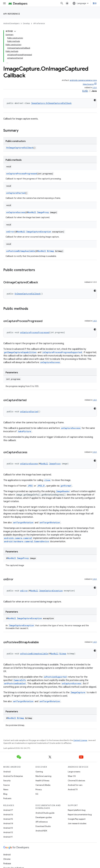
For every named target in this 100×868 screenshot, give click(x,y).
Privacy (39, 789)
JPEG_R (41, 486)
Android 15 (8, 819)
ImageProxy (43, 212)
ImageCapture (78, 692)
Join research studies (77, 823)
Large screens (74, 772)
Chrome (7, 859)
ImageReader (63, 491)
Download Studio (43, 826)
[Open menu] (4, 3)
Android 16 (8, 815)
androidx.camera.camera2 (18, 538)
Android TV (73, 789)
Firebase (7, 864)
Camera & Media (43, 785)
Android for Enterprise (13, 776)
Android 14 (8, 823)
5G (37, 794)
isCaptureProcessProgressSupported (62, 352)
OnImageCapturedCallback (20, 148)
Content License (80, 740)
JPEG (30, 486)
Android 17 (8, 810)
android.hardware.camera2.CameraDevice (26, 541)
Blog (5, 794)
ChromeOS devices (76, 781)
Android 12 (8, 832)
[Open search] (62, 3)
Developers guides (44, 817)
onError (10, 232)
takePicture (24, 431)
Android (7, 772)
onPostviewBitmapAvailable (21, 251)
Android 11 (8, 837)
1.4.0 (95, 321)
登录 (95, 3)
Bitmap (51, 251)
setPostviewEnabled (15, 684)
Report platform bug (77, 810)
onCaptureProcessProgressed (22, 174)
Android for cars (75, 785)
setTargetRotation (23, 523)
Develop (26, 23)
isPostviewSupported (55, 677)
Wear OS (72, 776)
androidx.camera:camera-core (83, 80)
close (47, 480)
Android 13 (8, 828)
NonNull (32, 212)
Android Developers (11, 23)
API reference (12, 14)
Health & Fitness (42, 781)
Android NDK (41, 831)
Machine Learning (43, 776)
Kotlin (85, 91)
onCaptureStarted (16, 193)
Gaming (39, 772)
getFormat (66, 486)
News (6, 789)
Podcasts (7, 798)
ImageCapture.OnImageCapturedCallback (51, 103)
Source (6, 785)
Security (7, 781)
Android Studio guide (45, 813)
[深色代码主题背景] (95, 100)
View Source (88, 84)
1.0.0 (95, 88)
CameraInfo (20, 680)
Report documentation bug (80, 815)
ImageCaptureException (39, 232)
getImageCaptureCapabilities (20, 352)
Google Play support (77, 819)
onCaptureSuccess (16, 212)
